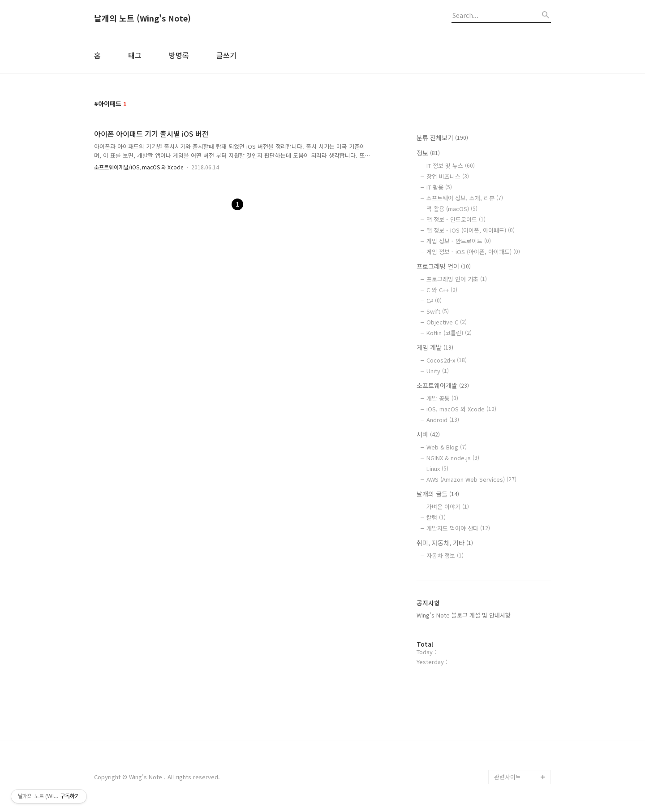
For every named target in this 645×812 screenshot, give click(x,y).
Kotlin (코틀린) (449, 333)
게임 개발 (435, 347)
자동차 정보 (445, 555)
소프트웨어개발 (443, 385)
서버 (428, 434)
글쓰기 (226, 55)
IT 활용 (439, 187)
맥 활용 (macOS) (452, 209)
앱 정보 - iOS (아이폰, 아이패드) (471, 230)
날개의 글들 (438, 494)
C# (434, 300)
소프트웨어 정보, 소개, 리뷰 (465, 198)
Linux (437, 469)
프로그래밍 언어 (444, 266)
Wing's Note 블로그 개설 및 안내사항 (464, 615)
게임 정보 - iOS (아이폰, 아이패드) (473, 252)
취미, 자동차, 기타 (445, 543)
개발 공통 (442, 398)
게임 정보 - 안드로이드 (459, 241)
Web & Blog (447, 447)
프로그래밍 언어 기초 (457, 279)
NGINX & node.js (453, 458)
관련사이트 (507, 777)
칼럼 (436, 517)
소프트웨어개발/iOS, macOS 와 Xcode (139, 167)
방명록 (179, 55)
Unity (438, 371)
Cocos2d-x (447, 360)
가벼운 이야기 (448, 507)
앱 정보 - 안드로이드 (456, 219)
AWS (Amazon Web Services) (471, 479)
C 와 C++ (442, 290)
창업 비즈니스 (448, 176)
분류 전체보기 (442, 138)
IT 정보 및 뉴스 (451, 166)
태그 (135, 55)
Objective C (447, 322)
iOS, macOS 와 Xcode (461, 409)
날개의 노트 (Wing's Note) (142, 18)
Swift (438, 311)
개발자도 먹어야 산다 (458, 528)
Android (443, 420)
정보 (428, 153)
